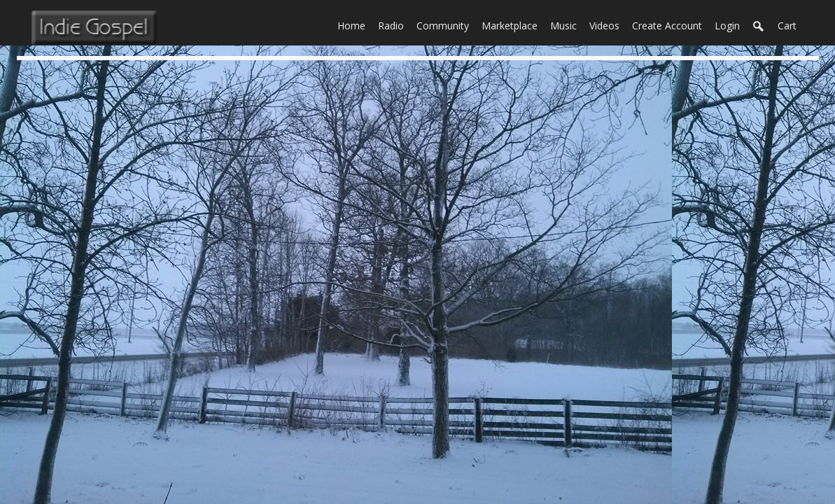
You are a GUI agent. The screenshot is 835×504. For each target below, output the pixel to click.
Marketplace (513, 24)
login (727, 26)
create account (667, 26)
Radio (394, 24)
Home (355, 24)
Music (567, 24)
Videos (608, 24)
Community (446, 24)
